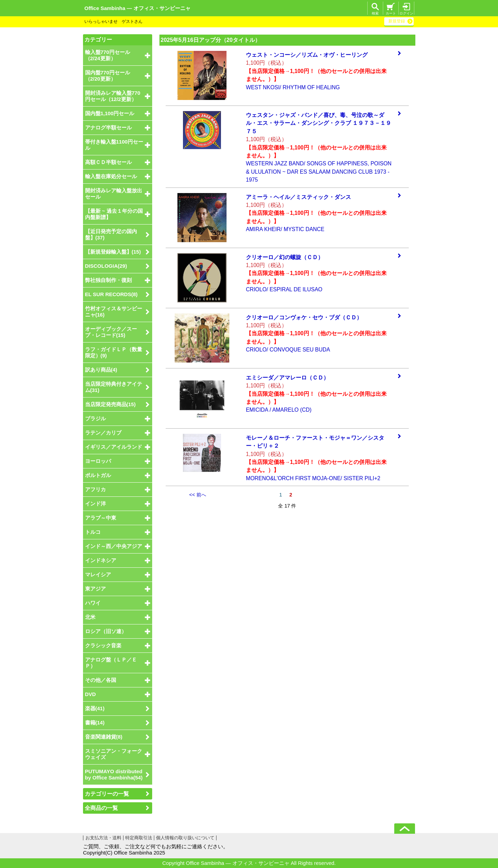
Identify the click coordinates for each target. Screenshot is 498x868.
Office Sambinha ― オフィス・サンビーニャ (137, 8)
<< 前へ (198, 495)
